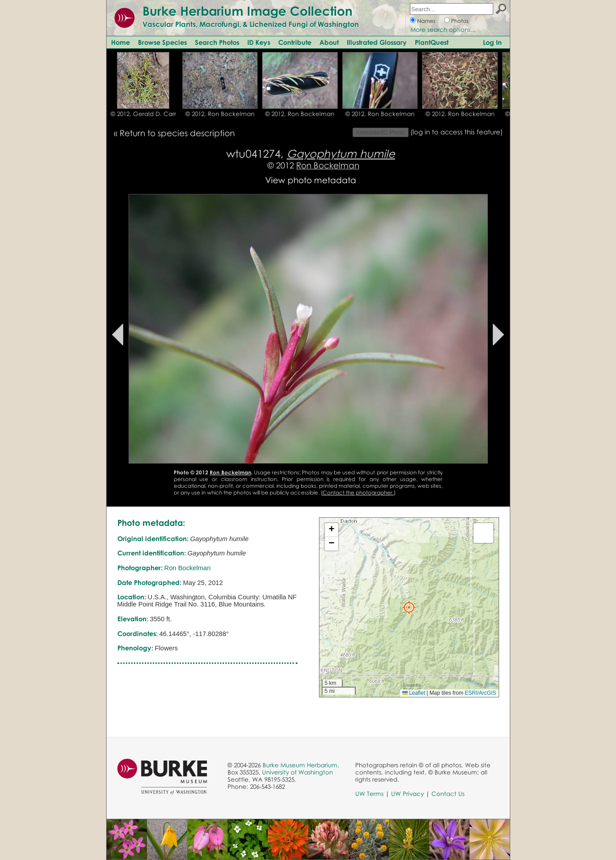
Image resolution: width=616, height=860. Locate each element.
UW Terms (369, 794)
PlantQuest (432, 42)
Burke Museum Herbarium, (301, 765)
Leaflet (414, 693)
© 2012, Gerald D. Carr (143, 114)
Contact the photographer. (358, 492)
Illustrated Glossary (377, 42)
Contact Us (448, 794)
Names (426, 21)
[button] (409, 607)
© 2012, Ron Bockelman (220, 114)
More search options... (443, 30)
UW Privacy (407, 794)
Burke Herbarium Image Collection (248, 11)
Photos (460, 21)
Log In (492, 42)
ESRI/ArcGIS (480, 693)
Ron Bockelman (328, 165)
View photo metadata (311, 180)
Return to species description (177, 133)
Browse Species (162, 42)
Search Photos (217, 42)
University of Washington (297, 772)
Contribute (295, 42)
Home (121, 42)
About (329, 42)
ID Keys (259, 42)
